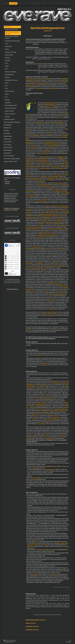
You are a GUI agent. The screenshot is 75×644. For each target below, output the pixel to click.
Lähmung (38, 248)
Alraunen (28, 175)
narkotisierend (56, 383)
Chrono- (54, 226)
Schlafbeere (61, 178)
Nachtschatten (49, 108)
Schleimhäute (43, 232)
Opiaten (47, 550)
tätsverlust (29, 388)
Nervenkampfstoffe (49, 266)
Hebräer (54, 312)
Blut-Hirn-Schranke (41, 270)
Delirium (46, 291)
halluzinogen (64, 191)
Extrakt (44, 199)
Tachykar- (66, 407)
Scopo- (67, 381)
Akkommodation (58, 222)
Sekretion (34, 415)
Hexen (30, 87)
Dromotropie (62, 226)
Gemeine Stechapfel (62, 82)
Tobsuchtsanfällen (37, 247)
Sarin (58, 266)
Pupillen (59, 219)
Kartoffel (28, 144)
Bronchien (51, 229)
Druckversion (8, 640)
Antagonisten (29, 214)
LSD (50, 296)
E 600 (36, 266)
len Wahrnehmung (31, 406)
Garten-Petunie (44, 165)
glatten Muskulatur (54, 411)
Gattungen (57, 106)
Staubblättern (36, 136)
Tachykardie (41, 226)
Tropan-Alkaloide (65, 193)
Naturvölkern (50, 315)
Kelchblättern (49, 134)
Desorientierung (41, 237)
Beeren (59, 137)
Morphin (54, 550)
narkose (30, 248)
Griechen (49, 312)
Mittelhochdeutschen (58, 122)
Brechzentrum (64, 286)
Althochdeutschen (39, 122)
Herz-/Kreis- (66, 546)
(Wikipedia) (36, 620)
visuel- (67, 404)
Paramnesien (59, 284)
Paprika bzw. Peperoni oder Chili (53, 144)
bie (27, 404)
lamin (28, 383)
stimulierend (47, 206)
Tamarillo (53, 147)
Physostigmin (50, 309)
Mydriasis (64, 219)
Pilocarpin (34, 268)
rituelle (62, 114)
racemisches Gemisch (41, 201)
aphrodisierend (64, 206)
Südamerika (39, 88)
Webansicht (69, 642)
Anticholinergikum (46, 217)
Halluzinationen (40, 388)
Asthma (56, 263)
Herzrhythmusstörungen (34, 227)
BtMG (30, 329)
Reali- (67, 386)
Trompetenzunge (59, 168)
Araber (44, 312)
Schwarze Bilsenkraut (45, 83)
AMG (56, 329)
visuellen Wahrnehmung (47, 222)
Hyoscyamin (31, 79)
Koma (48, 248)
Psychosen (33, 479)
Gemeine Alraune (36, 82)
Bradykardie (29, 263)
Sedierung (28, 291)
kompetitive (66, 212)
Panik (42, 434)
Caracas (39, 153)
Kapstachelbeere (50, 142)
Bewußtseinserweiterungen (60, 294)
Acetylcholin (55, 216)
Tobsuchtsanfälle (34, 574)
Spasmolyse (35, 229)
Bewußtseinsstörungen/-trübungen (46, 235)
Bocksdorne (46, 157)
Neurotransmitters (47, 216)
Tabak (32, 145)
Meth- (67, 543)
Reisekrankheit (51, 301)
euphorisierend (55, 206)
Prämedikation (39, 263)
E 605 (41, 266)
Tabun (64, 266)
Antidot (57, 265)
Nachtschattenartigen (50, 104)
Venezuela (45, 153)
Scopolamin (47, 79)
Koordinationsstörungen (53, 283)
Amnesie (61, 291)
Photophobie (43, 221)
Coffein (46, 545)
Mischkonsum (35, 542)
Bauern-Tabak (34, 147)
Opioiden (40, 550)
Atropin (39, 79)
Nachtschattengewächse (50, 103)
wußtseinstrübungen (32, 386)
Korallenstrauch (43, 162)
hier (59, 582)
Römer (60, 312)
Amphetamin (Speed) (59, 543)
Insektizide (28, 266)
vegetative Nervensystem (52, 211)
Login (70, 640)
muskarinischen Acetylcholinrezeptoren (47, 214)
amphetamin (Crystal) (33, 545)
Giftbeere (62, 158)
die (27, 409)
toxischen (65, 437)
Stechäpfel (37, 180)
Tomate (29, 149)
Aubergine (28, 142)
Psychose (29, 438)
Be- (68, 384)
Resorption (39, 355)
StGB (31, 486)
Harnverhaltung (47, 234)
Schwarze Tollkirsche (31, 85)
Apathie (34, 291)
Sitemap (14, 640)
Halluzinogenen (37, 478)
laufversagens (31, 548)
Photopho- (65, 402)
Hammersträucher (43, 160)
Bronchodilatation (59, 229)
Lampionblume (50, 163)
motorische (54, 234)
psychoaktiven (57, 191)
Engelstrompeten (54, 88)
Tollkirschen (52, 180)
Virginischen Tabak (52, 145)
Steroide (32, 114)
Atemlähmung (62, 248)
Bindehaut (58, 221)
